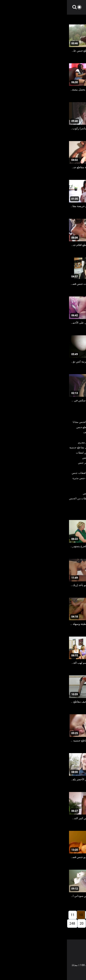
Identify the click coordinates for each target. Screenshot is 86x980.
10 (14, 915)
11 (6, 915)
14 (65, 923)
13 (73, 923)
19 (23, 923)
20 (15, 923)
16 (48, 923)
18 (31, 923)
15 (57, 923)
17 (40, 923)
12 (82, 923)
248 (5, 923)
